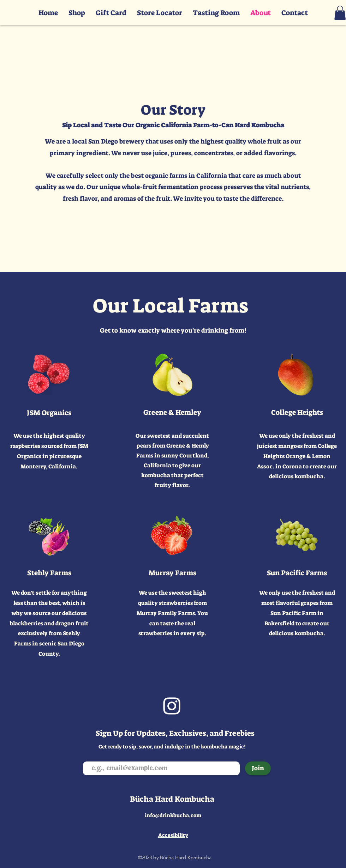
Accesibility (173, 835)
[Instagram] (172, 706)
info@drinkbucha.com (173, 815)
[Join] (258, 768)
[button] (340, 13)
